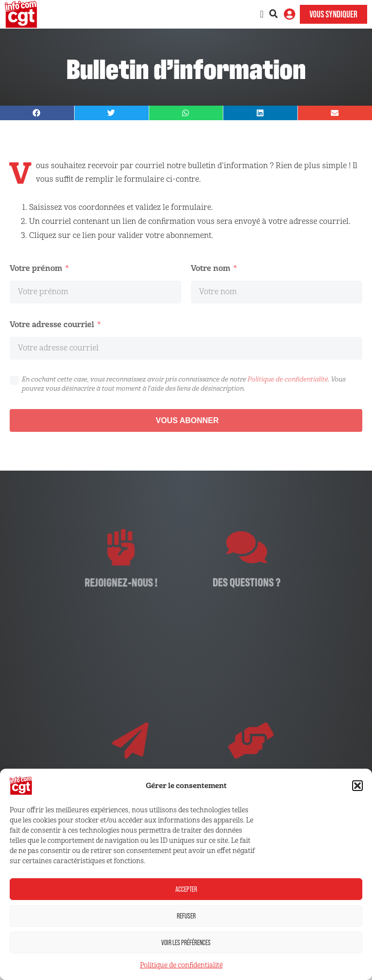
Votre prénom (37, 268)
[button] (357, 786)
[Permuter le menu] (262, 14)
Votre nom (211, 268)
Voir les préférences (186, 942)
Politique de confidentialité (181, 965)
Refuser (186, 916)
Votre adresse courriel (53, 324)
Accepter (186, 889)
